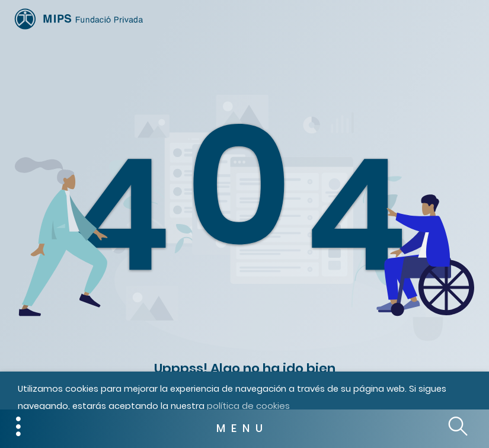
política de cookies (248, 406)
